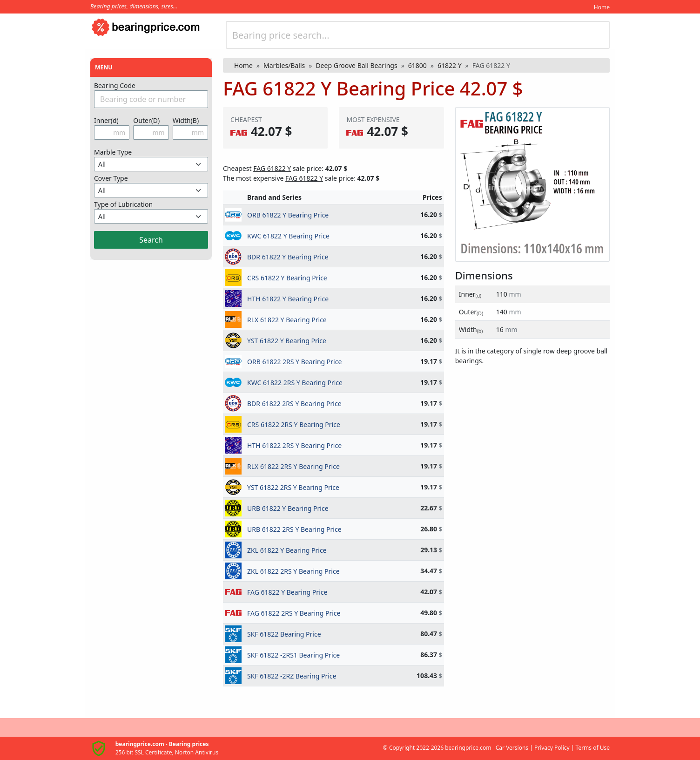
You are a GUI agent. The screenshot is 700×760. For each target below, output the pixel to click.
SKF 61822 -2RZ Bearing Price (292, 676)
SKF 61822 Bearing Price (284, 634)
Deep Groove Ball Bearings (356, 65)
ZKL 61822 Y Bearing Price (287, 550)
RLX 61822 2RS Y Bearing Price (293, 466)
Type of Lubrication (123, 204)
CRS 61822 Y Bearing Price (287, 278)
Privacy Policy (552, 748)
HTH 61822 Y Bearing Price (288, 299)
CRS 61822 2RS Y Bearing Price (294, 424)
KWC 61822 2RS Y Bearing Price (295, 383)
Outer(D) (146, 120)
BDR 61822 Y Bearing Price (288, 257)
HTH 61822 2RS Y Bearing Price (294, 445)
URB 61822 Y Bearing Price (288, 508)
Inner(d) (106, 120)
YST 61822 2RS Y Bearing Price (293, 487)
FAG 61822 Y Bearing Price (287, 592)
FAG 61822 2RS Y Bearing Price (294, 613)
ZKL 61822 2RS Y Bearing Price (293, 571)
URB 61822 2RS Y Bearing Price (294, 529)
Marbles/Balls (284, 65)
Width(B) (186, 120)
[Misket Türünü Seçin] (151, 164)
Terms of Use (593, 748)
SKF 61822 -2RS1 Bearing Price (293, 655)
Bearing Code (115, 85)
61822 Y (450, 65)
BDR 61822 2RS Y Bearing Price (294, 404)
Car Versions (512, 748)
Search (151, 240)
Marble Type (113, 152)
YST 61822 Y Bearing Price (287, 341)
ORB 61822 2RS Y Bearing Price (294, 362)
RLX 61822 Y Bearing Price (287, 320)
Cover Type (111, 178)
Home (602, 7)
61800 (417, 65)
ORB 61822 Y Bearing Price (288, 215)
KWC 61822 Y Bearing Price (288, 236)
